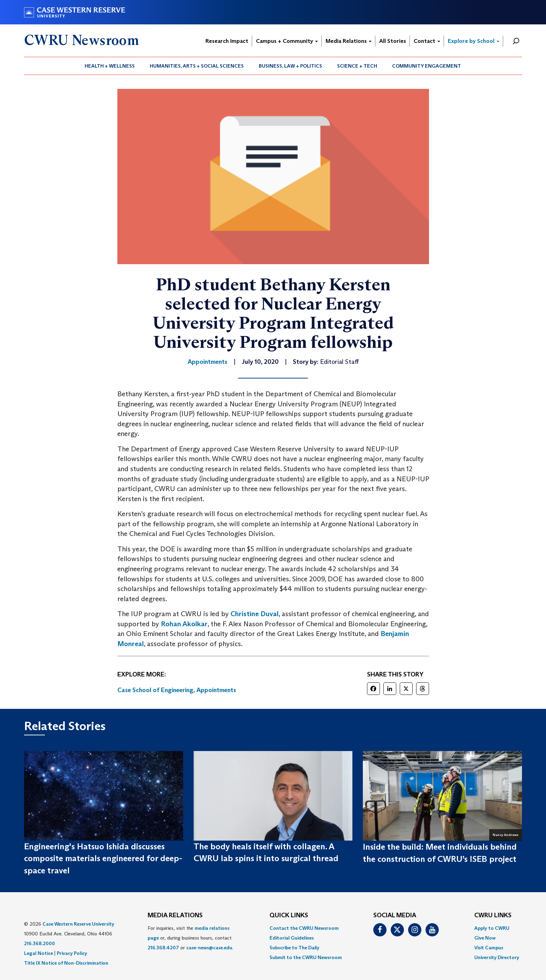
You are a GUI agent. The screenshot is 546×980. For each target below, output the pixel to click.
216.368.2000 (40, 943)
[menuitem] (110, 66)
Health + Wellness (110, 66)
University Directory (497, 957)
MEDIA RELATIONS (175, 916)
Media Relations (349, 41)
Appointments (216, 690)
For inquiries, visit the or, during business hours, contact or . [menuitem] (190, 938)
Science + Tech (357, 66)
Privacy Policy (72, 953)
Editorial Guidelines (292, 938)
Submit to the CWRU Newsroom (306, 957)
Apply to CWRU (492, 928)
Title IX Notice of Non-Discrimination (66, 963)
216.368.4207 (163, 948)
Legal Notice (38, 953)
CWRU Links (493, 916)
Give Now (485, 938)
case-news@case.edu (209, 948)
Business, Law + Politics (290, 66)
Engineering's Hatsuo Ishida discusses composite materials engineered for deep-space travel (103, 858)
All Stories (393, 41)
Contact (427, 41)
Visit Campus (489, 948)
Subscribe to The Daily (294, 948)
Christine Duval (255, 614)
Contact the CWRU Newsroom (304, 928)
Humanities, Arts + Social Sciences (197, 66)
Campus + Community (287, 41)
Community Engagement (427, 66)
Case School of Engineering (155, 690)
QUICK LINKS (289, 916)
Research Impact (227, 41)
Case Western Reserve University (78, 924)
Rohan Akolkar (184, 624)
